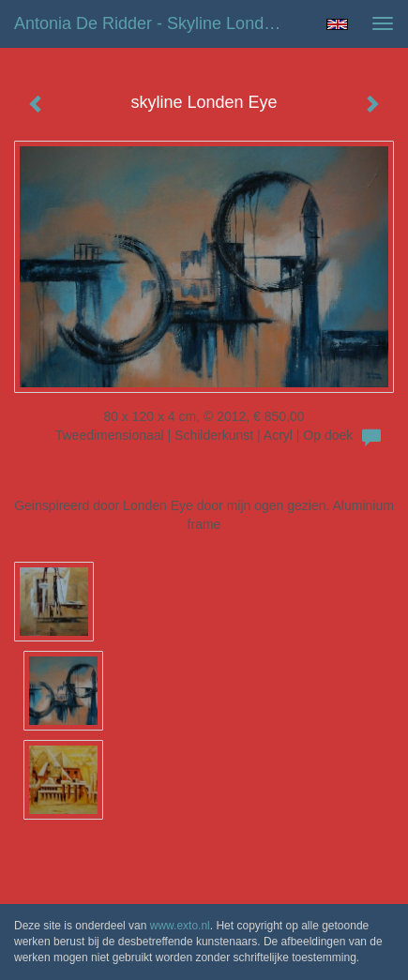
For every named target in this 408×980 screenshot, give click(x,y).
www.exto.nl (180, 926)
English (337, 24)
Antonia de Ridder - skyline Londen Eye (155, 23)
